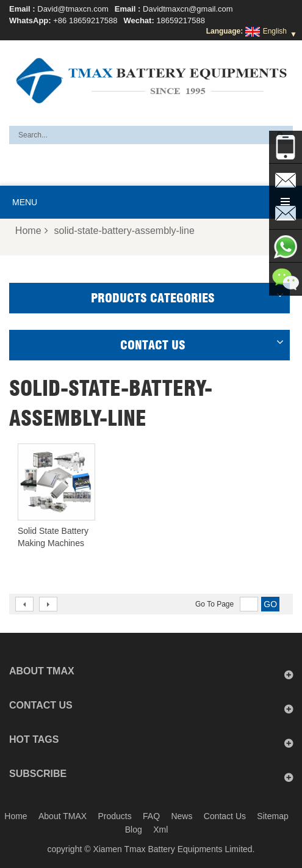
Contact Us (225, 816)
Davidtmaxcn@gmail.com (188, 9)
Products (114, 816)
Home (32, 231)
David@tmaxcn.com (73, 9)
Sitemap (272, 816)
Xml (160, 830)
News (182, 816)
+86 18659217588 (85, 20)
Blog (134, 830)
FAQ (151, 816)
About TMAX (63, 816)
